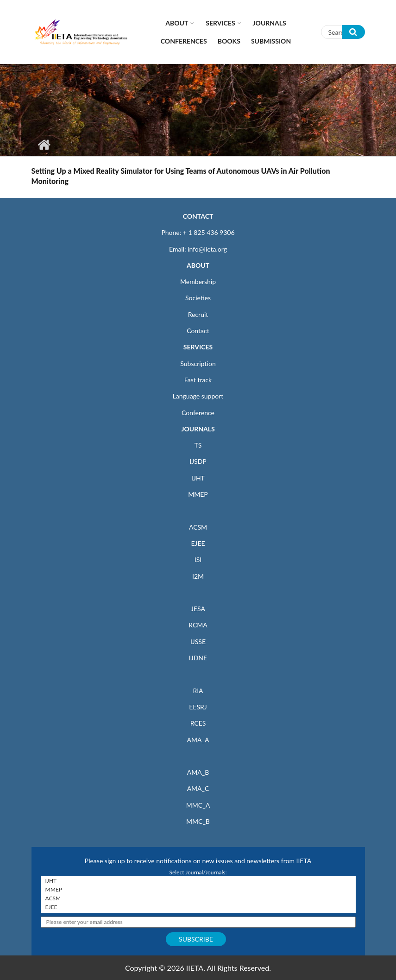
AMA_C (198, 788)
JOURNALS (198, 429)
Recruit (198, 314)
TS (198, 445)
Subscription (198, 364)
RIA (198, 691)
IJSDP (198, 461)
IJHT (198, 478)
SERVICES (198, 347)
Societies (198, 298)
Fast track (198, 380)
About (177, 23)
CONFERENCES (184, 41)
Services (220, 23)
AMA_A (198, 740)
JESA (198, 609)
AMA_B (198, 772)
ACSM (198, 527)
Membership (198, 281)
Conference (198, 413)
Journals (270, 23)
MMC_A (198, 805)
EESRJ (198, 707)
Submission (271, 41)
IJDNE (198, 658)
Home (44, 145)
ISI (198, 560)
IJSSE (198, 642)
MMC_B (198, 821)
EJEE (198, 543)
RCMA (198, 625)
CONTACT (198, 216)
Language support (198, 396)
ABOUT (198, 265)
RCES (198, 723)
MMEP (198, 494)
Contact (198, 331)
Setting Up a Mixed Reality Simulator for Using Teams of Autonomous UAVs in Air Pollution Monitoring (181, 176)
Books (229, 41)
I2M (198, 576)
